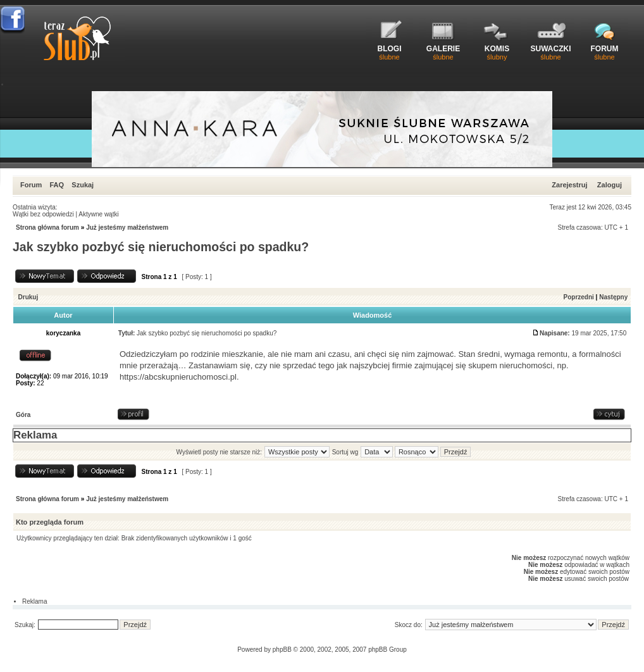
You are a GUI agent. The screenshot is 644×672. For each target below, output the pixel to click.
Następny (613, 297)
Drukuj (28, 297)
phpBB (282, 650)
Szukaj (83, 185)
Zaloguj (610, 185)
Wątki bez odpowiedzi (43, 214)
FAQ (57, 185)
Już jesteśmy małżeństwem (127, 227)
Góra (23, 415)
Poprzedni (579, 297)
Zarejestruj (569, 185)
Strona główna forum (47, 227)
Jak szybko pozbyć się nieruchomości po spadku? (161, 247)
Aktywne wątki (98, 214)
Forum (31, 185)
